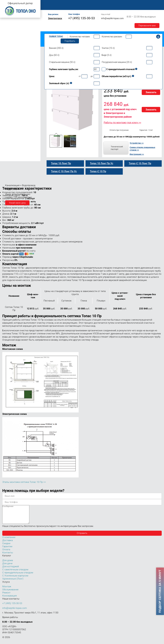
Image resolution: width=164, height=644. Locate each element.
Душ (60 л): (54, 55)
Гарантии (50, 7)
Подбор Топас (56, 36)
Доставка (141, 3)
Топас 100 (8, 154)
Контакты (77, 7)
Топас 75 (7, 145)
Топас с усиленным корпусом (16, 33)
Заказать (151, 92)
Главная (50, 3)
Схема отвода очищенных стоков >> (142, 149)
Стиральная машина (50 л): (62, 62)
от (80, 76)
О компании (65, 3)
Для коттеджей (11, 570)
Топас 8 (7, 65)
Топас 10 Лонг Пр (14, 94)
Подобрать (70, 41)
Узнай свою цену (17, 203)
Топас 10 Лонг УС (14, 100)
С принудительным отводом (18, 576)
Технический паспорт (117, 148)
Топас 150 (8, 159)
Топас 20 (7, 127)
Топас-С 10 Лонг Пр (15, 97)
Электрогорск (55, 18)
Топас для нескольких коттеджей (18, 123)
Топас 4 (7, 47)
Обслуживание (97, 3)
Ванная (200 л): (56, 48)
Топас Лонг (7, 38)
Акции (63, 7)
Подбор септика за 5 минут (160, 591)
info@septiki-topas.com (112, 18)
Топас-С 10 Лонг (13, 90)
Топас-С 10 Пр (12, 84)
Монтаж (80, 3)
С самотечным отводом (15, 573)
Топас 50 (7, 141)
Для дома (8, 564)
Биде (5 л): (107, 55)
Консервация (10, 599)
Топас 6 (7, 55)
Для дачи (7, 567)
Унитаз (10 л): (108, 48)
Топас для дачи (9, 42)
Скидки (6, 547)
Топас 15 (7, 118)
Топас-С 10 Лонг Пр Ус (16, 110)
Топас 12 (7, 113)
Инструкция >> (137, 154)
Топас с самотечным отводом (16, 23)
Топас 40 (7, 136)
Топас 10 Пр (11, 81)
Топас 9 (7, 69)
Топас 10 (7, 74)
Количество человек (80, 37)
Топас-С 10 (11, 78)
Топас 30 (7, 132)
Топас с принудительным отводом (19, 28)
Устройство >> (137, 143)
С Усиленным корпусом (15, 579)
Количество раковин (112, 37)
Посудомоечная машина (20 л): (117, 62)
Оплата (127, 3)
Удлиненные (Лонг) (13, 582)
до (92, 76)
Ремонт (114, 3)
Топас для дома (9, 60)
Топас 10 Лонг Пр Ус (15, 107)
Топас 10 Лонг (12, 87)
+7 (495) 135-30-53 (82, 18)
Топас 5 (7, 51)
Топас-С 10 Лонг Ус (15, 103)
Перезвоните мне (147, 26)
